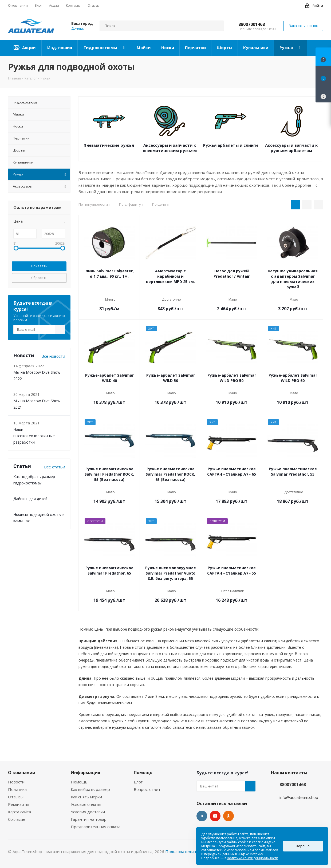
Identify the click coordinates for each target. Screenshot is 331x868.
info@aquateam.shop (299, 797)
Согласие (17, 819)
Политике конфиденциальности (253, 858)
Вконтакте (202, 816)
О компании (22, 773)
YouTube (215, 816)
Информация (86, 773)
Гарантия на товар (89, 819)
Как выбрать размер (90, 789)
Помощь (79, 782)
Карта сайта (19, 812)
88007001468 (252, 24)
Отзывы (16, 797)
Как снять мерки (86, 797)
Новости (16, 782)
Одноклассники (228, 816)
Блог (138, 782)
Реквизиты (19, 804)
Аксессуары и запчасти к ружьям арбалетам (291, 148)
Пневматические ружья (109, 145)
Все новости (53, 356)
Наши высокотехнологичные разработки (34, 436)
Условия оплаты (86, 804)
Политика (17, 789)
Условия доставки (88, 812)
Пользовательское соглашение (196, 851)
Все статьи (55, 467)
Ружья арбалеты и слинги (230, 145)
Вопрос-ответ (147, 789)
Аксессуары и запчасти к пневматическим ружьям (170, 148)
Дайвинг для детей (30, 499)
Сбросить (39, 278)
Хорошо (303, 846)
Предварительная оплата (96, 827)
